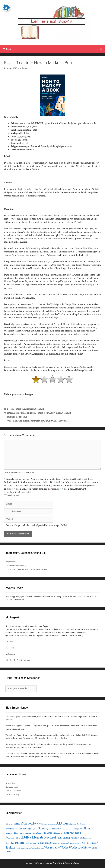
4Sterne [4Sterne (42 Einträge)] (36, 824)
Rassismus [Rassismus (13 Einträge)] (88, 838)
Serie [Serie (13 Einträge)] (90, 843)
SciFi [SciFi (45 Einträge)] (85, 843)
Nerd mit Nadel (12, 754)
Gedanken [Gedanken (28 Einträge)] (54, 829)
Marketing (19, 413)
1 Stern (11, 409)
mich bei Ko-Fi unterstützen (18, 660)
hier (50, 489)
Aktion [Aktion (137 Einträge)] (62, 823)
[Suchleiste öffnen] (101, 49)
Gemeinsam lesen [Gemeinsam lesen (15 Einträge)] (66, 829)
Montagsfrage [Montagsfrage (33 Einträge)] (64, 838)
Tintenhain (10, 735)
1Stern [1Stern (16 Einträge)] (8, 824)
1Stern (10, 413)
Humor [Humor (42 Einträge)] (88, 829)
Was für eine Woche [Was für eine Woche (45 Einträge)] (56, 848)
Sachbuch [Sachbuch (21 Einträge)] (52, 843)
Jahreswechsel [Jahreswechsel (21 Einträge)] (25, 833)
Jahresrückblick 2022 (17, 417)
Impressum (11, 562)
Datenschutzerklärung (16, 566)
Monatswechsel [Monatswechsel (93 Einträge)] (44, 838)
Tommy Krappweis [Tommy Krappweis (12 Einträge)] (25, 848)
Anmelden (10, 783)
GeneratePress (72, 863)
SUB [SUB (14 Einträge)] (14, 848)
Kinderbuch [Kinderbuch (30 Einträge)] (49, 833)
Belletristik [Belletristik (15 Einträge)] (81, 824)
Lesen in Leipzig (13, 717)
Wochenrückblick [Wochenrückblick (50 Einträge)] (80, 848)
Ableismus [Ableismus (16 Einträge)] (52, 824)
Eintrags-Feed (12, 787)
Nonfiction (30, 413)
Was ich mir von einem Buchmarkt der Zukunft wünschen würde (38, 421)
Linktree (9, 642)
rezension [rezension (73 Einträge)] (22, 843)
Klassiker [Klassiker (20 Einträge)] (59, 833)
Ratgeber (19, 409)
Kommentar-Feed (13, 791)
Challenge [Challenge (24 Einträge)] (26, 829)
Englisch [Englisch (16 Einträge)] (35, 829)
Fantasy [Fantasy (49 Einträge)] (43, 829)
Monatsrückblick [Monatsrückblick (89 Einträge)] (18, 838)
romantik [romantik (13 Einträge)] (33, 843)
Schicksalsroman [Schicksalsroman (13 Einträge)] (62, 843)
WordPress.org (12, 795)
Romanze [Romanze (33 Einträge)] (42, 843)
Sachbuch (40, 409)
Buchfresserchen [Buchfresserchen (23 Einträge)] (13, 829)
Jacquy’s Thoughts (14, 726)
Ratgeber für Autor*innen (49, 413)
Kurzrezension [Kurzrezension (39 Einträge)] (72, 833)
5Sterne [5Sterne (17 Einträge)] (44, 824)
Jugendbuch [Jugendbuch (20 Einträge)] (37, 833)
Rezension (29, 409)
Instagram (10, 654)
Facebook (10, 648)
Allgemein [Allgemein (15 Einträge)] (72, 824)
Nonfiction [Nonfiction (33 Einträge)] (78, 838)
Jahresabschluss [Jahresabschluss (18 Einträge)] (12, 833)
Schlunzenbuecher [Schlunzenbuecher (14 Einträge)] (75, 843)
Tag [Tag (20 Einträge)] (17, 848)
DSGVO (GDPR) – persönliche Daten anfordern (26, 569)
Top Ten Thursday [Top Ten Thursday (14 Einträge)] (38, 848)
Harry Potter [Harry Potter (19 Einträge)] (78, 829)
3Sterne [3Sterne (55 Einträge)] (26, 824)
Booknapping (11, 744)
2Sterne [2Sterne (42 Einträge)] (15, 824)
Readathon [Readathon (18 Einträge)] (10, 843)
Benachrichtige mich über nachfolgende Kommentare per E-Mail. (36, 526)
